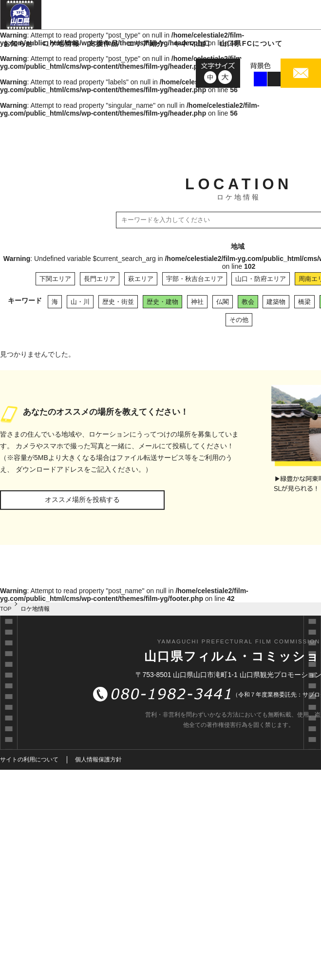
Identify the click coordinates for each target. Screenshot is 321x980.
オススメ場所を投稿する (82, 500)
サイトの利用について (29, 760)
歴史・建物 (162, 302)
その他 (239, 320)
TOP (6, 609)
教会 (248, 302)
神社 (197, 302)
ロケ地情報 (61, 43)
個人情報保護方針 (98, 760)
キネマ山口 (192, 43)
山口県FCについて (251, 43)
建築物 (276, 302)
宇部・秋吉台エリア (195, 279)
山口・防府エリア (261, 279)
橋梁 (304, 302)
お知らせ (19, 43)
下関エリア (55, 279)
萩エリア (141, 279)
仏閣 (223, 302)
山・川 (80, 302)
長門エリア (100, 279)
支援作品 (103, 43)
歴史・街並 (118, 302)
